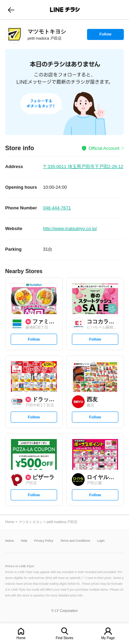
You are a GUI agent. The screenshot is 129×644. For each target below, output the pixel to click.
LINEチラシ (65, 10)
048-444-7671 (57, 208)
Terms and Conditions (75, 541)
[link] (15, 34)
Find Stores (64, 638)
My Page (108, 638)
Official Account (104, 148)
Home (21, 638)
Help (24, 541)
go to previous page (11, 10)
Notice (10, 541)
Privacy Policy (44, 541)
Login (101, 541)
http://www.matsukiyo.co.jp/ (70, 228)
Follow (105, 36)
